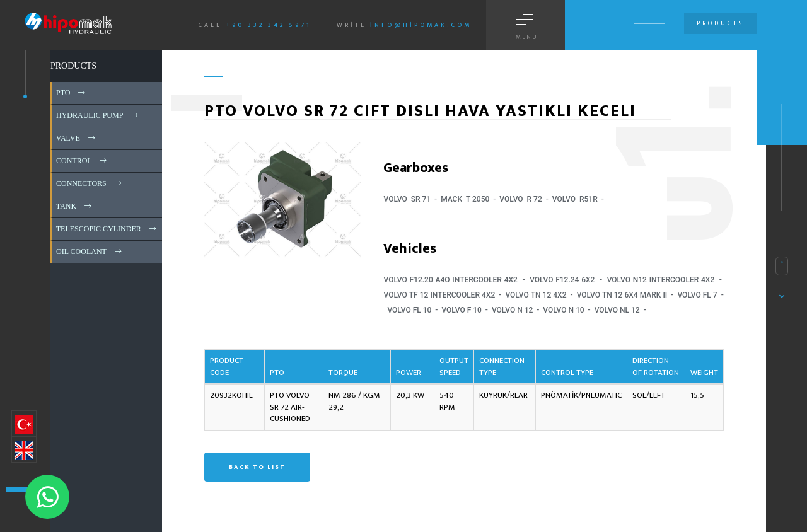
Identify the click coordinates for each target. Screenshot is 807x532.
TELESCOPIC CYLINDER (107, 229)
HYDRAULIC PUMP (98, 115)
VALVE (77, 138)
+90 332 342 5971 (269, 25)
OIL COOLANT (90, 252)
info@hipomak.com (421, 25)
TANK (75, 206)
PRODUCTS (73, 66)
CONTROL (82, 161)
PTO (72, 93)
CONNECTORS (90, 183)
